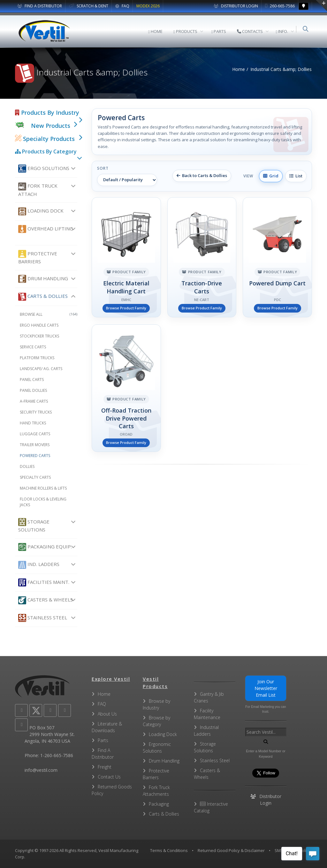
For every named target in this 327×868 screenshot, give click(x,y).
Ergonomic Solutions (157, 748)
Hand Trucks (33, 423)
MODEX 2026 (148, 6)
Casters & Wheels (46, 600)
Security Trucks (36, 412)
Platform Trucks (37, 358)
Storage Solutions (34, 525)
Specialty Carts (35, 477)
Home (239, 69)
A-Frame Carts (34, 401)
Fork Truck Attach (38, 190)
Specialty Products (45, 139)
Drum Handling (43, 279)
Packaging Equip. (45, 547)
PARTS (220, 31)
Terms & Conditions (169, 850)
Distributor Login (236, 6)
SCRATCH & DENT (89, 6)
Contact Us (109, 777)
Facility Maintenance (207, 714)
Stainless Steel (43, 618)
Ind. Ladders (39, 565)
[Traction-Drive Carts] (202, 257)
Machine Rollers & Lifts (43, 488)
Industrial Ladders (206, 731)
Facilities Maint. (44, 582)
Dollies (27, 466)
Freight (105, 767)
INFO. (283, 31)
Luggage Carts (35, 434)
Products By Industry (47, 112)
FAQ (122, 6)
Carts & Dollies (43, 297)
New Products (51, 126)
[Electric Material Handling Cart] (126, 257)
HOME (157, 31)
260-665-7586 (280, 6)
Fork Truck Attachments (156, 791)
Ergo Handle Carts (39, 325)
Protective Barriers (38, 257)
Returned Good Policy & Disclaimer (231, 850)
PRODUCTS (187, 31)
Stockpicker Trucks (39, 336)
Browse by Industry (156, 704)
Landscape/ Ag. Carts (41, 369)
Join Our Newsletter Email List (266, 688)
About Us (107, 714)
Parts (103, 740)
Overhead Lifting (46, 229)
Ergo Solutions (44, 169)
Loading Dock (41, 211)
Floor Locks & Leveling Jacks (43, 502)
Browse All (49, 314)
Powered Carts (35, 456)
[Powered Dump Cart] (277, 257)
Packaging (159, 804)
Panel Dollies (33, 390)
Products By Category (46, 151)
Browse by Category (156, 721)
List (296, 176)
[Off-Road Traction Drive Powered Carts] (126, 388)
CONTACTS (251, 31)
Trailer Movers (35, 445)
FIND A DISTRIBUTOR (40, 6)
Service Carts (33, 347)
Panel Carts (32, 380)
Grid (271, 176)
